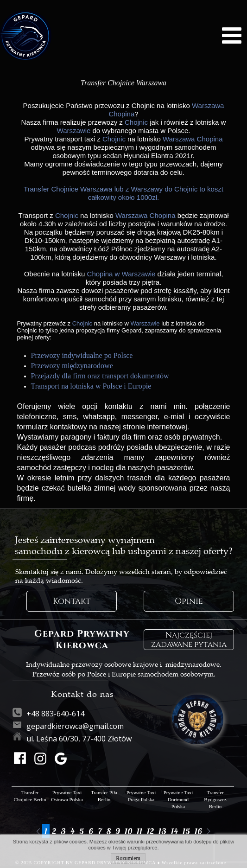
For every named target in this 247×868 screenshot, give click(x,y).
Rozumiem (128, 858)
